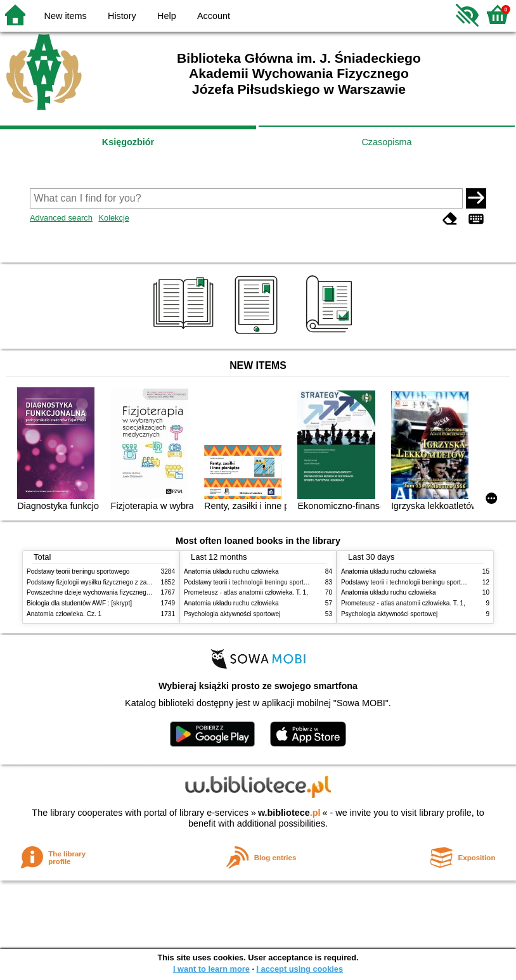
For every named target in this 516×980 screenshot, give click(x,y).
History (122, 16)
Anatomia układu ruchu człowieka (231, 571)
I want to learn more (211, 969)
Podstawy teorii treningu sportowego (78, 571)
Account (214, 16)
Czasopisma (386, 142)
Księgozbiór (128, 142)
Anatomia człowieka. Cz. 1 (64, 614)
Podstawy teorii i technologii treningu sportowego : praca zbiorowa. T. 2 (284, 582)
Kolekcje (113, 218)
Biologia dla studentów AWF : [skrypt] (79, 603)
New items (66, 16)
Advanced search (61, 218)
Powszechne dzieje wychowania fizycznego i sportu (100, 592)
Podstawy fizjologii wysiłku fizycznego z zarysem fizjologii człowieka (122, 582)
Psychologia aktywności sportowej (232, 614)
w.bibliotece (289, 813)
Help (167, 16)
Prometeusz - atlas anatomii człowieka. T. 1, (246, 592)
